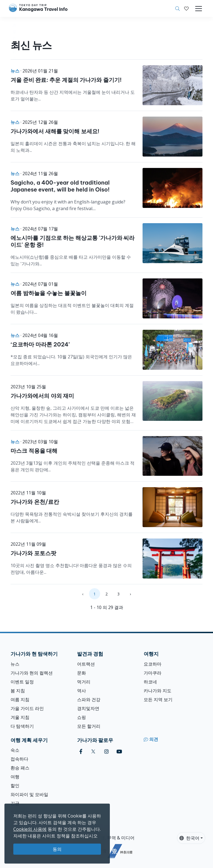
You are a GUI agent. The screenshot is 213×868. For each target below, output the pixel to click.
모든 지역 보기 (158, 700)
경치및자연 (88, 708)
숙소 (15, 750)
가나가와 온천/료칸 (35, 502)
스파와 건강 (89, 700)
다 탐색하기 (22, 726)
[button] (186, 9)
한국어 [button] (189, 838)
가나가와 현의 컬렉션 (32, 673)
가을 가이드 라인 (27, 708)
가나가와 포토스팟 (33, 553)
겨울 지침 (20, 717)
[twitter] (93, 752)
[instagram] (106, 752)
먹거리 (84, 682)
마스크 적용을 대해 (34, 451)
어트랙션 (86, 664)
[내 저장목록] (186, 9)
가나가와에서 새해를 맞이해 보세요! (55, 131)
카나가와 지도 (158, 691)
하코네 (150, 682)
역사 (82, 691)
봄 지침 (18, 691)
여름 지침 (20, 700)
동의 (57, 849)
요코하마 (153, 664)
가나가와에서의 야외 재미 (42, 396)
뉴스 (15, 664)
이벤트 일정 (22, 682)
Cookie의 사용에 (30, 829)
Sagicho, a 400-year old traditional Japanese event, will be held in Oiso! (60, 186)
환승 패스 (20, 768)
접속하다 (19, 759)
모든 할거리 (89, 726)
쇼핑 (82, 717)
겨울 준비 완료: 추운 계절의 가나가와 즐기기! (66, 80)
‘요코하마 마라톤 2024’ (40, 344)
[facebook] (81, 752)
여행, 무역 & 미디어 (115, 838)
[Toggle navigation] (199, 9)
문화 (82, 673)
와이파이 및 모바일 (29, 794)
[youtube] (119, 752)
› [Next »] (130, 594)
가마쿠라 (153, 673)
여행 (15, 777)
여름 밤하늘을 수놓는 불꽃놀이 (49, 293)
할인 (15, 786)
